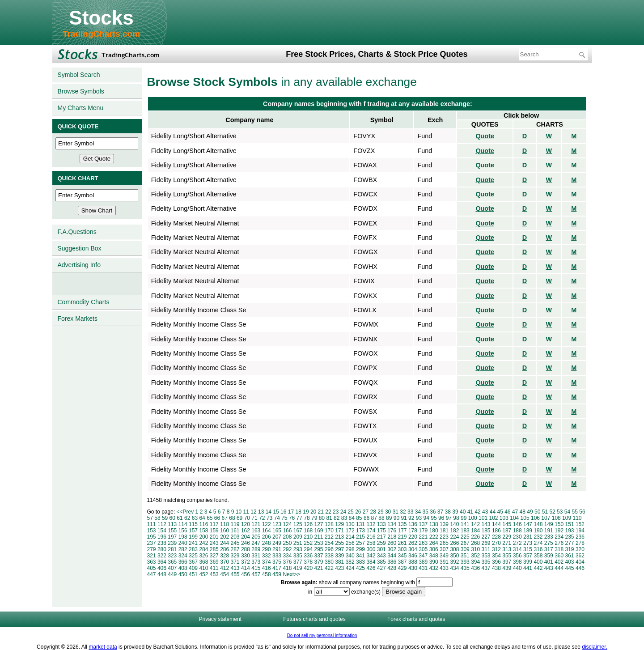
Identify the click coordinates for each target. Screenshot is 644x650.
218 (392, 537)
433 (444, 568)
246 (246, 543)
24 (343, 512)
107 (546, 518)
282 (183, 549)
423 (339, 568)
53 (560, 512)
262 (413, 543)
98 (456, 518)
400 (538, 562)
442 (538, 568)
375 (277, 562)
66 (217, 518)
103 (504, 518)
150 (559, 524)
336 (308, 556)
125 (298, 524)
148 (538, 524)
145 (507, 524)
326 (203, 556)
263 (423, 543)
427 (381, 568)
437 (486, 568)
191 (549, 531)
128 (329, 524)
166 (287, 531)
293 (298, 549)
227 (486, 537)
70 (247, 518)
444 (559, 568)
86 (366, 518)
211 (319, 537)
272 (517, 543)
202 (225, 537)
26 (358, 512)
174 (371, 531)
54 (567, 512)
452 (203, 574)
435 (465, 568)
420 (308, 568)
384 (371, 562)
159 (214, 531)
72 (262, 518)
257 (360, 543)
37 (440, 512)
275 (549, 543)
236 (580, 537)
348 (434, 556)
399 (528, 562)
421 (319, 568)
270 (496, 543)
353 (486, 556)
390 (434, 562)
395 (486, 562)
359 (549, 556)
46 (507, 512)
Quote (485, 136)
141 (465, 524)
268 (475, 543)
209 (298, 537)
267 (465, 543)
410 (203, 568)
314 (517, 549)
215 (360, 537)
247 (256, 543)
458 (267, 574)
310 (475, 549)
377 (298, 562)
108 (556, 518)
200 (203, 537)
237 (152, 543)
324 (183, 556)
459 (277, 574)
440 (517, 568)
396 (496, 562)
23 (336, 512)
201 (214, 537)
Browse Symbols (81, 91)
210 (308, 537)
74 (277, 518)
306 (434, 549)
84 (351, 518)
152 (580, 524)
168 (308, 531)
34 (418, 512)
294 (308, 549)
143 (486, 524)
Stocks (101, 18)
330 (246, 556)
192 (559, 531)
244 (225, 543)
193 (570, 531)
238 (162, 543)
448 (162, 574)
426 (371, 568)
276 (559, 543)
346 (413, 556)
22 (328, 512)
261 (402, 543)
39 (455, 512)
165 (277, 531)
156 (183, 531)
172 (350, 531)
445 (570, 568)
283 (193, 549)
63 (195, 518)
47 (515, 512)
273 (528, 543)
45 (500, 512)
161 (235, 531)
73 (269, 518)
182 (454, 531)
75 (284, 518)
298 (350, 549)
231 (528, 537)
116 (203, 524)
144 (496, 524)
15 (276, 512)
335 (298, 556)
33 (410, 512)
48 (523, 512)
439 (507, 568)
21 (321, 512)
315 (528, 549)
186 (496, 531)
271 (507, 543)
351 (465, 556)
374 (267, 562)
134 (392, 524)
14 (269, 512)
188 (517, 531)
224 (454, 537)
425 (360, 568)
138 (434, 524)
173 (360, 531)
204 (246, 537)
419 (298, 568)
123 (277, 524)
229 (507, 537)
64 (202, 518)
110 (577, 518)
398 (517, 562)
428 (392, 568)
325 (193, 556)
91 (404, 518)
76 (292, 518)
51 (545, 512)
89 (389, 518)
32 (403, 512)
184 (475, 531)
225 (465, 537)
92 (411, 518)
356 (517, 556)
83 (344, 518)
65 (210, 518)
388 (413, 562)
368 (203, 562)
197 (172, 537)
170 (329, 531)
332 (267, 556)
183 (465, 531)
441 (528, 568)
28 (373, 512)
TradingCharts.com (101, 34)
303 (402, 549)
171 (339, 531)
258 (371, 543)
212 (329, 537)
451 (193, 574)
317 (549, 549)
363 (152, 562)
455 (235, 574)
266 (454, 543)
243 (214, 543)
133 (381, 524)
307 (444, 549)
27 (366, 512)
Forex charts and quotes (416, 619)
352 (475, 556)
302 (392, 549)
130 (350, 524)
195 (152, 537)
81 (329, 518)
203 (235, 537)
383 (360, 562)
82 (337, 518)
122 (267, 524)
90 (396, 518)
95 (434, 518)
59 (165, 518)
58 (157, 518)
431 (423, 568)
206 (267, 537)
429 (402, 568)
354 (496, 556)
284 (203, 549)
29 (380, 512)
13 (261, 512)
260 (392, 543)
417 (277, 568)
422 (329, 568)
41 (470, 512)
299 (360, 549)
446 (580, 568)
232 (538, 537)
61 (180, 518)
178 (413, 531)
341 (360, 556)
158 (203, 531)
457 (256, 574)
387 (402, 562)
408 (183, 568)
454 (225, 574)
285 (214, 549)
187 (507, 531)
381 (339, 562)
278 (580, 543)
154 (162, 531)
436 (475, 568)
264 (434, 543)
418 (287, 568)
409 (193, 568)
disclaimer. (595, 647)
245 (235, 543)
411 (214, 568)
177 (402, 531)
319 (570, 549)
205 (256, 537)
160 (225, 531)
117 (214, 524)
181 (444, 531)
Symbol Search (79, 75)
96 (441, 518)
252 (308, 543)
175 (381, 531)
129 (339, 524)
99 (464, 518)
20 (313, 512)
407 (172, 568)
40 (463, 512)
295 (319, 549)
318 (559, 549)
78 (307, 518)
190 (538, 531)
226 (475, 537)
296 (329, 549)
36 (433, 512)
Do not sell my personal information (322, 635)
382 (350, 562)
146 (517, 524)
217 (381, 537)
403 (570, 562)
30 (388, 512)
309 (465, 549)
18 (299, 512)
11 (246, 512)
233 (549, 537)
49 (530, 512)
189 (528, 531)
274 (538, 543)
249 (277, 543)
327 (214, 556)
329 (235, 556)
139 (444, 524)
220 (413, 537)
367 (193, 562)
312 (496, 549)
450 (183, 574)
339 (339, 556)
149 (549, 524)
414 (246, 568)
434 (454, 568)
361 (570, 556)
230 (517, 537)
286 (225, 549)
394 (475, 562)
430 (413, 568)
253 (319, 543)
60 (172, 518)
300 (371, 549)
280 (162, 549)
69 (239, 518)
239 (172, 543)
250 (287, 543)
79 (314, 518)
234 (559, 537)
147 (528, 524)
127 (319, 524)
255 (339, 543)
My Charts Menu (81, 108)
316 (538, 549)
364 (162, 562)
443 (549, 568)
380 (329, 562)
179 (423, 531)
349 (444, 556)
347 (423, 556)
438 (496, 568)
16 (283, 512)
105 (525, 518)
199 (193, 537)
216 (371, 537)
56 (582, 512)
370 (225, 562)
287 (235, 549)
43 (485, 512)
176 (392, 531)
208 (287, 537)
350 (454, 556)
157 (193, 531)
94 (426, 518)
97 (449, 518)
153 (152, 531)
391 (444, 562)
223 (444, 537)
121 (256, 524)
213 (339, 537)
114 (183, 524)
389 (423, 562)
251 (298, 543)
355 (507, 556)
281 (172, 549)
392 (454, 562)
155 (172, 531)
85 (359, 518)
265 (444, 543)
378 (308, 562)
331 (256, 556)
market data (103, 647)
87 (374, 518)
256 (350, 543)
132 (371, 524)
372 (246, 562)
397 (507, 562)
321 (152, 556)
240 (183, 543)
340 (350, 556)
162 (246, 531)
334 (287, 556)
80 (322, 518)
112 (162, 524)
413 (235, 568)
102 (493, 518)
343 (381, 556)
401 (549, 562)
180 (434, 531)
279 (152, 549)
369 (214, 562)
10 (239, 512)
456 (246, 574)
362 (580, 556)
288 (246, 549)
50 (537, 512)
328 (225, 556)
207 (277, 537)
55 (575, 512)
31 (396, 512)
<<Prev (185, 512)
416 (267, 568)
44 (493, 512)
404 (580, 562)
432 (434, 568)
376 (287, 562)
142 (475, 524)
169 (319, 531)
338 (329, 556)
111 (152, 524)
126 (308, 524)
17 (291, 512)
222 (434, 537)
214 (350, 537)
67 (225, 518)
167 (298, 531)
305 (423, 549)
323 (172, 556)
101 (483, 518)
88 (381, 518)
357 (528, 556)
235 (570, 537)
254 (329, 543)
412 (225, 568)
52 (552, 512)
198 (183, 537)
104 (514, 518)
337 (319, 556)
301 (381, 549)
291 (277, 549)
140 (454, 524)
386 (392, 562)
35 (425, 512)
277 (570, 543)
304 (413, 549)
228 (496, 537)
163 (256, 531)
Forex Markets (78, 319)
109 (567, 518)
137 (423, 524)
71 (254, 518)
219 (402, 537)
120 (246, 524)
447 (152, 574)
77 (299, 518)
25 (350, 512)
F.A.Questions (77, 232)
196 (162, 537)
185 (486, 531)
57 (150, 518)
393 (465, 562)
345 (402, 556)
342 (371, 556)
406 (162, 568)
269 (486, 543)
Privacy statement (220, 619)
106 (535, 518)
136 (413, 524)
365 (172, 562)
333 (277, 556)
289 (256, 549)
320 (580, 549)
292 (287, 549)
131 (360, 524)
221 (423, 537)
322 (162, 556)
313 (507, 549)
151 (570, 524)
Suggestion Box (80, 248)
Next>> (291, 574)
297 (339, 549)
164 (267, 531)
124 (287, 524)
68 (232, 518)
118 (225, 524)
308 (454, 549)
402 (559, 562)
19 (306, 512)
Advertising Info (79, 265)
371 (235, 562)
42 (477, 512)
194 (580, 531)
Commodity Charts (84, 302)
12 (253, 512)
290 (267, 549)
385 (381, 562)
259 (381, 543)
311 (486, 549)
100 (473, 518)
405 (152, 568)
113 (172, 524)
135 (402, 524)
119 (235, 524)
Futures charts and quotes (314, 619)
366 (183, 562)
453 (214, 574)
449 (172, 574)
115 (193, 524)
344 (392, 556)
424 (350, 568)
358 (538, 556)
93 (419, 518)
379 (319, 562)
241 (193, 543)
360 (559, 556)
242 (203, 543)
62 (187, 518)
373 (256, 562)
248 (267, 543)
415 (256, 568)
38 (448, 512)
